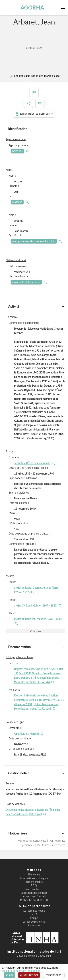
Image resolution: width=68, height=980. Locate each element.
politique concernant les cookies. (21, 971)
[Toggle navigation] (64, 7)
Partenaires (34, 925)
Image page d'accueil (34, 896)
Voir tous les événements (32, 841)
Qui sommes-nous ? (34, 911)
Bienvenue (34, 875)
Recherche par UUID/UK (34, 900)
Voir (36, 631)
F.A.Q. (34, 885)
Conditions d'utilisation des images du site (34, 76)
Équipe (34, 918)
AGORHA (32, 7)
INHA (34, 914)
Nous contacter (34, 889)
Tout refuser (29, 975)
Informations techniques (34, 878)
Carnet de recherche (34, 922)
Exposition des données (34, 893)
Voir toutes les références (51, 845)
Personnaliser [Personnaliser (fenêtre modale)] (54, 975)
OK (10, 975)
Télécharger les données (33, 114)
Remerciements (34, 882)
